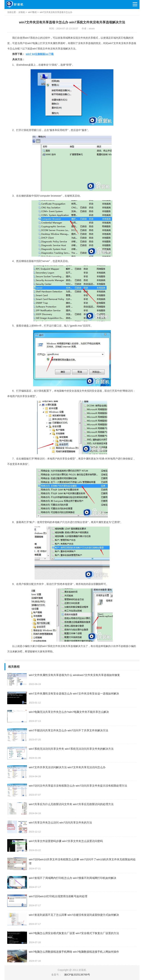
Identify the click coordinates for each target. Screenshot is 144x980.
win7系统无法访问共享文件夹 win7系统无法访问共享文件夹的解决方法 (71, 749)
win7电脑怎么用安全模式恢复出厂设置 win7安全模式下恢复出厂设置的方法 (74, 933)
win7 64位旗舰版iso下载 (40, 54)
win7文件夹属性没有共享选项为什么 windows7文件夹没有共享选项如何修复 (74, 675)
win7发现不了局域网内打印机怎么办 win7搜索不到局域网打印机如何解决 (73, 878)
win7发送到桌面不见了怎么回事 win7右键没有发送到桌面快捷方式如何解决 (74, 915)
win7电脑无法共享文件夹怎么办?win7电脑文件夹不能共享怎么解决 (69, 712)
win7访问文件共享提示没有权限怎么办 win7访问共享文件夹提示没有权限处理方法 (78, 786)
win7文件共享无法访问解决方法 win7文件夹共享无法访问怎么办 (67, 767)
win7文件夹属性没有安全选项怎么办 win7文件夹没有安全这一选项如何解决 (74, 693)
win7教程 (32, 12)
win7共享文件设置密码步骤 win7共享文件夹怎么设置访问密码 (66, 841)
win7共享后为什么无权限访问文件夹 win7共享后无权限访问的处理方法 (71, 804)
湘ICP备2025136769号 (77, 975)
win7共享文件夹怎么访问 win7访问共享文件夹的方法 (60, 822)
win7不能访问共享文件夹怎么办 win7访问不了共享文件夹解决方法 (68, 730)
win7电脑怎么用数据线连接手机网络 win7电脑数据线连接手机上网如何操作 (74, 952)
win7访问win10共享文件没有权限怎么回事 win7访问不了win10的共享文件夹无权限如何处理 (82, 861)
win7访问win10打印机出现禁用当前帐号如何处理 (58, 896)
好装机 (22, 12)
